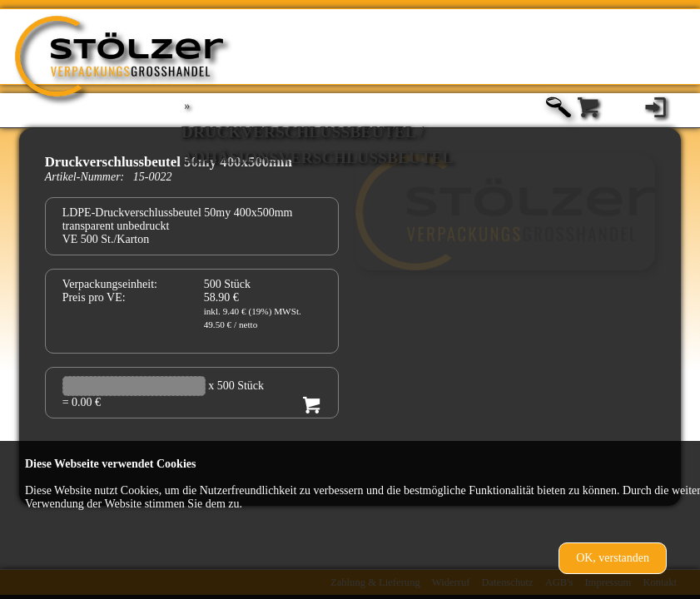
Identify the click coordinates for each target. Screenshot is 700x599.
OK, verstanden (613, 558)
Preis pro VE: (94, 297)
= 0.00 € (82, 402)
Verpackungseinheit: (110, 284)
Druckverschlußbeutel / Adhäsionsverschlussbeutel (318, 134)
